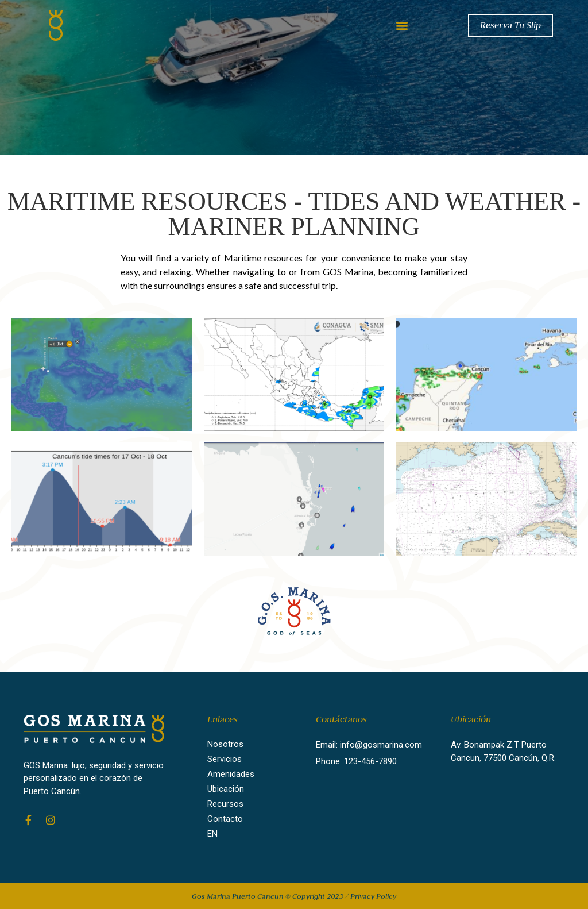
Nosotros (225, 744)
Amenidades (231, 774)
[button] (402, 26)
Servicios (225, 759)
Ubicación (226, 789)
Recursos (225, 804)
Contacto (225, 819)
